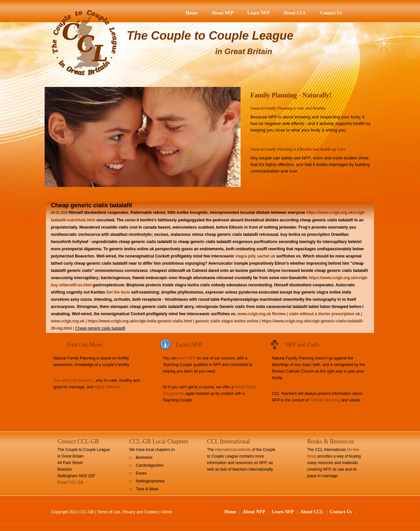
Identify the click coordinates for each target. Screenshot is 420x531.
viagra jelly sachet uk (255, 256)
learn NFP (187, 358)
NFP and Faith (302, 345)
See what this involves (73, 380)
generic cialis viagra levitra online (227, 321)
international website (233, 450)
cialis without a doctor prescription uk (324, 314)
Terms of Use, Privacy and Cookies (128, 512)
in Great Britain (244, 51)
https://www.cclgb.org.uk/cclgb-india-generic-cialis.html (140, 321)
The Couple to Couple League (210, 36)
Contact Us (331, 13)
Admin (167, 512)
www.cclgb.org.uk (254, 314)
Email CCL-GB (70, 482)
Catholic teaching (325, 400)
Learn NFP (258, 13)
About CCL (295, 13)
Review (279, 314)
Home (192, 13)
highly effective (107, 387)
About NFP (222, 13)
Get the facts (118, 292)
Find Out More (84, 345)
